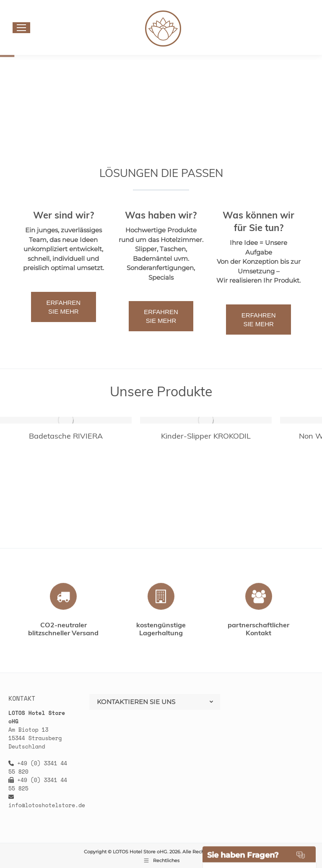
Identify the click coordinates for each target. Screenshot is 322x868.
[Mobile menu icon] (21, 28)
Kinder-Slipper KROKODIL (206, 436)
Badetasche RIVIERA (66, 436)
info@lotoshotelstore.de (47, 805)
